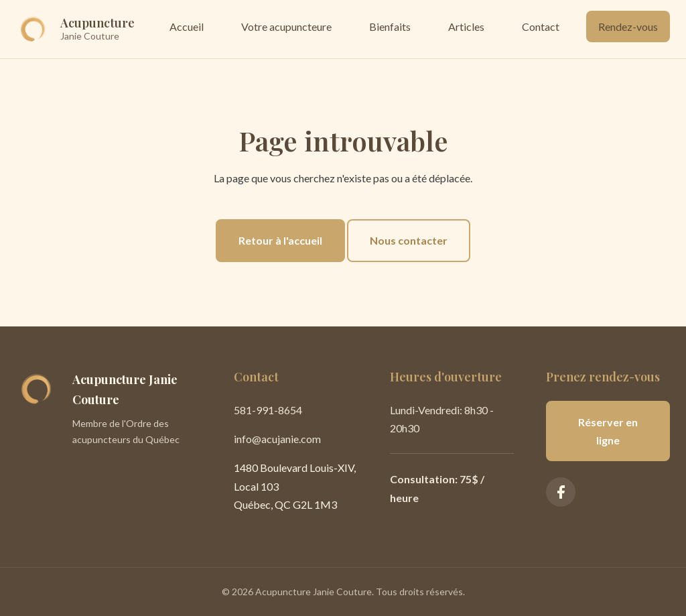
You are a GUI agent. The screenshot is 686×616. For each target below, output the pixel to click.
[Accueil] (75, 29)
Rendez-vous (628, 26)
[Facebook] (561, 492)
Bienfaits (390, 26)
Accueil (187, 26)
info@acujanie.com (277, 439)
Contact (541, 26)
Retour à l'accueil (280, 240)
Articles (466, 26)
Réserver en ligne (608, 431)
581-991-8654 (268, 410)
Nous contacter (409, 240)
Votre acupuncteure (286, 26)
